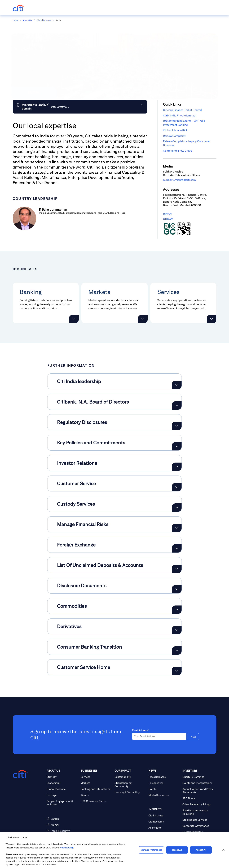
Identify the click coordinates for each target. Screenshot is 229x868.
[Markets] (96, 783)
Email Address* (140, 730)
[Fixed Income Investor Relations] (198, 812)
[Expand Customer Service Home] (177, 671)
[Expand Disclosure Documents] (177, 589)
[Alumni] (62, 825)
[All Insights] (164, 828)
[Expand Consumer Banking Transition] (177, 650)
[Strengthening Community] (130, 785)
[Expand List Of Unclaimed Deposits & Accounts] (177, 569)
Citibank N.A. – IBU (175, 130)
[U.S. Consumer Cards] (96, 801)
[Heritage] (62, 795)
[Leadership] (62, 783)
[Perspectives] (164, 783)
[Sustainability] (130, 777)
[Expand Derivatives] (177, 630)
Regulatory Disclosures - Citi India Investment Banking (184, 123)
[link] (80, 107)
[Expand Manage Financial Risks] (177, 528)
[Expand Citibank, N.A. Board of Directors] (177, 405)
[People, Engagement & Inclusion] (62, 803)
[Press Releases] (164, 777)
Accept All (201, 850)
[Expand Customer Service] (177, 487)
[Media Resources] (164, 795)
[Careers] (62, 819)
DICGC (167, 214)
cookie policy (67, 848)
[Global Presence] (62, 789)
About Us (27, 20)
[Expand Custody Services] (177, 508)
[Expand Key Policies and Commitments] (177, 446)
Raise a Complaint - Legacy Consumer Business (186, 143)
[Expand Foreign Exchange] (177, 548)
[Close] (223, 850)
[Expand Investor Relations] (177, 467)
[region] (114, 850)
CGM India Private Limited (179, 116)
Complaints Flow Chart (177, 151)
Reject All (177, 850)
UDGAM (168, 219)
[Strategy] (62, 777)
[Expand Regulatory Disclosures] (177, 426)
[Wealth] (96, 795)
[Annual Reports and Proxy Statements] (198, 791)
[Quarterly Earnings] (198, 777)
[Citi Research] (164, 822)
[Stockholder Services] (198, 820)
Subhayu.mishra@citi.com (179, 180)
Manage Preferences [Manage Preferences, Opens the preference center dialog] (151, 850)
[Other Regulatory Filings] (198, 804)
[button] (74, 319)
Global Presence (44, 20)
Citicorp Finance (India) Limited (182, 110)
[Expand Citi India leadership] (177, 385)
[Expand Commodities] (177, 610)
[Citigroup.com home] (20, 774)
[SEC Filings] (198, 798)
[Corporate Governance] (198, 826)
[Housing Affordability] (130, 792)
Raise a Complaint (174, 136)
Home (16, 20)
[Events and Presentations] (198, 783)
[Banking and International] (96, 789)
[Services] (96, 777)
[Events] (164, 789)
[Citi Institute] (164, 815)
